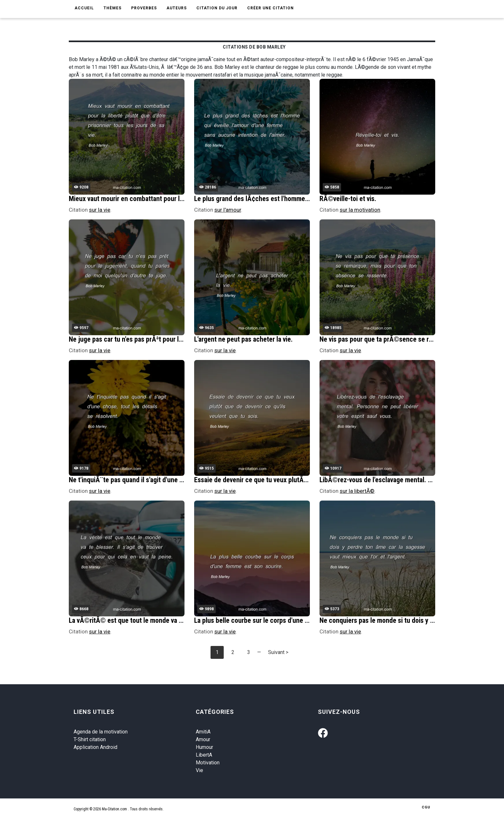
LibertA (204, 755)
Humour (204, 747)
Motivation (208, 763)
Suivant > (278, 652)
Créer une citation (270, 8)
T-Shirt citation (90, 739)
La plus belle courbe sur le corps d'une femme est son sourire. (282, 620)
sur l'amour (228, 210)
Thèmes (113, 8)
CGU (426, 807)
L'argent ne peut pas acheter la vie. (243, 339)
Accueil (84, 8)
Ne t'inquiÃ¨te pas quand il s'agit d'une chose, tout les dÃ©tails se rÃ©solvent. (181, 480)
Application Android (95, 747)
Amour (203, 739)
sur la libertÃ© (357, 491)
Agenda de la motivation (101, 732)
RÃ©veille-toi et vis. (348, 199)
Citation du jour (217, 8)
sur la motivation (360, 210)
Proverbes (144, 8)
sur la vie (100, 210)
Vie (199, 770)
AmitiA (203, 732)
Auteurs (177, 8)
